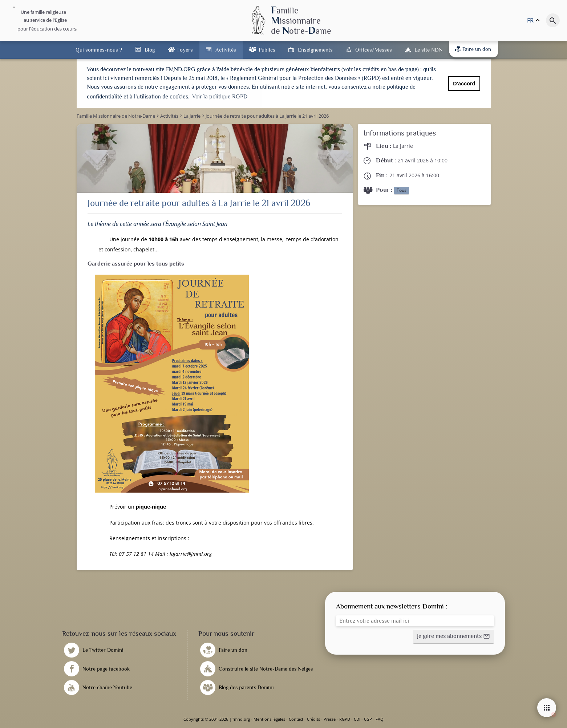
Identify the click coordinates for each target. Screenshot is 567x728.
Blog (150, 50)
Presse (330, 719)
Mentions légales (269, 719)
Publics (267, 50)
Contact (296, 719)
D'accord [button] (464, 84)
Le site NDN (428, 50)
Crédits (313, 719)
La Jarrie (403, 146)
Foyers (185, 50)
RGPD (345, 719)
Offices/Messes (374, 50)
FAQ (380, 719)
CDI (357, 719)
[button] (453, 637)
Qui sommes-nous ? (99, 50)
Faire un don (473, 49)
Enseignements (315, 50)
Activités (226, 50)
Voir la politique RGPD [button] (220, 97)
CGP (368, 719)
